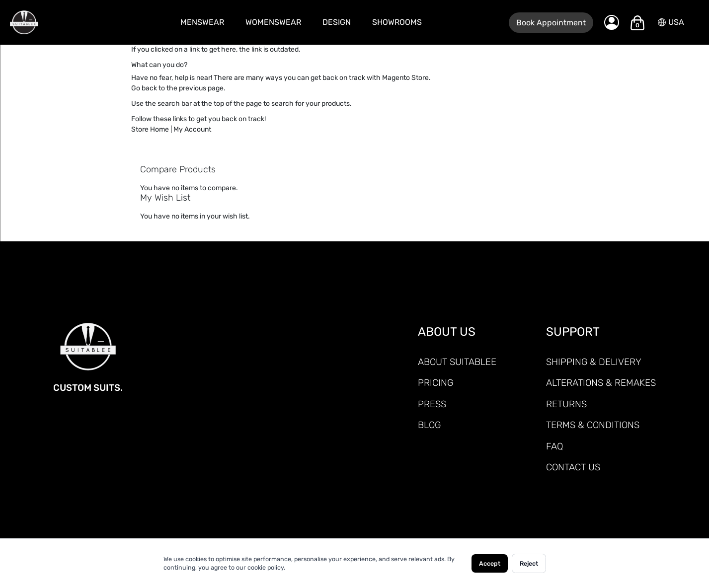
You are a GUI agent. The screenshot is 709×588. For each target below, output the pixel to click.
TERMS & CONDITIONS (593, 425)
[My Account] (612, 22)
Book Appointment (551, 23)
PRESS (432, 404)
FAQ (554, 446)
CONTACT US (573, 467)
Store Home (150, 129)
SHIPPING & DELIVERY (594, 362)
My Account (192, 129)
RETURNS (566, 404)
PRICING (435, 383)
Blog (429, 425)
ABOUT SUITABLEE (457, 362)
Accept (490, 563)
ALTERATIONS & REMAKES (601, 383)
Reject (529, 563)
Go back (144, 88)
